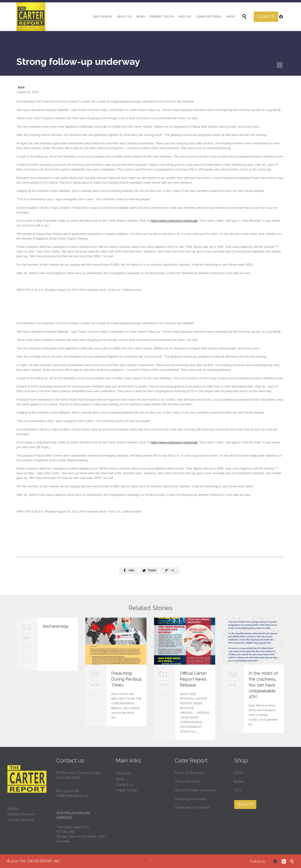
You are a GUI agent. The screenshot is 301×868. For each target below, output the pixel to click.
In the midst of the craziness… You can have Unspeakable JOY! (263, 685)
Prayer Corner (127, 790)
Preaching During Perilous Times (127, 679)
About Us (123, 773)
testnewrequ (55, 626)
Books (239, 781)
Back (21, 87)
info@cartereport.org (72, 796)
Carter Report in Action (192, 807)
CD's (238, 790)
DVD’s (239, 773)
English (13, 809)
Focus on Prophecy (190, 773)
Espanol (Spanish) (21, 820)
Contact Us (125, 785)
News (120, 779)
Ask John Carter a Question (196, 790)
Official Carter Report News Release (193, 679)
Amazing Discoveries (191, 799)
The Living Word (188, 781)
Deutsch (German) (21, 814)
